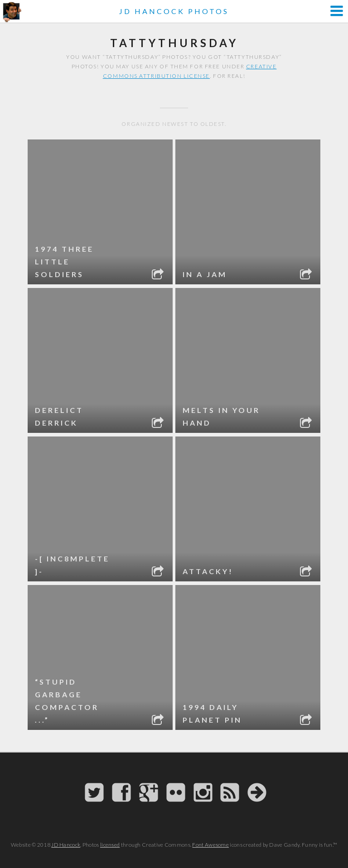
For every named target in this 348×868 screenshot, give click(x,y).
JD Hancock (66, 845)
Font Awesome (210, 845)
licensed (110, 845)
